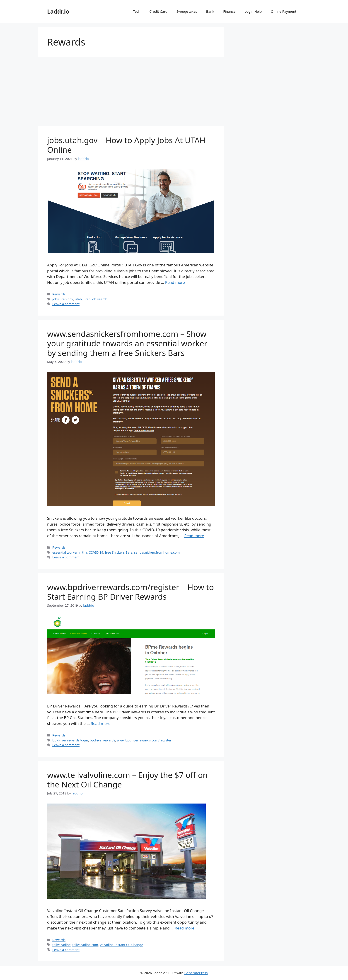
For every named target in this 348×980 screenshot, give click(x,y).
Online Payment (284, 11)
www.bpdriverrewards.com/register (144, 740)
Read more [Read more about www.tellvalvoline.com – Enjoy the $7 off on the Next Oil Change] (185, 928)
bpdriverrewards (102, 740)
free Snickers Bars (119, 552)
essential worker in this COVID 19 (78, 552)
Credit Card (158, 11)
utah (78, 299)
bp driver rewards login (70, 740)
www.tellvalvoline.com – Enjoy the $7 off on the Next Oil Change (127, 780)
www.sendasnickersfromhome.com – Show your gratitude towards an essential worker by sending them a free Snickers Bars (127, 343)
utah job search (95, 299)
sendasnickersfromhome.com (157, 552)
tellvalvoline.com (85, 945)
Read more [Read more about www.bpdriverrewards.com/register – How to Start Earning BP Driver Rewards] (100, 723)
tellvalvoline (62, 945)
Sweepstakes (187, 11)
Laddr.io (58, 11)
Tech (137, 11)
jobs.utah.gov (63, 299)
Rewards (59, 294)
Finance (229, 11)
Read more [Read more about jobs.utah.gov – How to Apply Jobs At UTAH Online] (175, 282)
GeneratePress (196, 973)
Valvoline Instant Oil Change (121, 945)
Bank (210, 11)
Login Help (253, 11)
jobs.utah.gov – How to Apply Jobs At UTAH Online (126, 145)
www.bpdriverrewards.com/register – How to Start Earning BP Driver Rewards (130, 592)
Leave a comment (66, 304)
